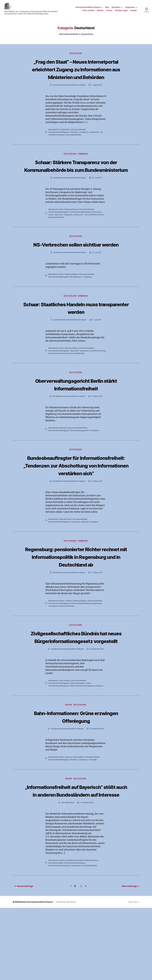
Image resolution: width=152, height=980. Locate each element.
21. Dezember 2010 (97, 714)
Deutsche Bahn (79, 822)
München (74, 825)
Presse (109, 12)
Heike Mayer (69, 876)
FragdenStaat (65, 141)
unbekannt (85, 556)
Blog (107, 9)
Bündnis (100, 12)
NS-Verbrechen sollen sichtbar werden (76, 267)
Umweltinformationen (57, 380)
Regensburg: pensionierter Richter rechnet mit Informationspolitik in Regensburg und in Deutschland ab (76, 599)
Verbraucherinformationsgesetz (83, 751)
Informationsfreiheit (79, 141)
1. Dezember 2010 (87, 876)
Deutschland (76, 57)
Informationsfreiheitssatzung (82, 231)
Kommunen (84, 165)
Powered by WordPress (69, 974)
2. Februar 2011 (97, 516)
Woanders (116, 9)
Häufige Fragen (121, 12)
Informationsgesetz (78, 748)
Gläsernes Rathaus (72, 228)
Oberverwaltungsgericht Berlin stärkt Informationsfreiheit (76, 411)
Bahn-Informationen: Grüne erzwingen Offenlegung (76, 782)
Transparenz (85, 143)
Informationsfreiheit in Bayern (88, 9)
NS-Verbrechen (77, 303)
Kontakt (134, 12)
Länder (51, 233)
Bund (62, 228)
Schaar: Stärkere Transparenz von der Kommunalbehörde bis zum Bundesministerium (76, 181)
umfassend (100, 751)
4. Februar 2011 (97, 423)
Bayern (63, 651)
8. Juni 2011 (97, 346)
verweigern (95, 556)
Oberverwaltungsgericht (80, 457)
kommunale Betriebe (74, 146)
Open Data (75, 143)
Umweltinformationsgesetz (59, 751)
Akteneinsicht (54, 141)
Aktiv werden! (88, 12)
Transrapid (93, 825)
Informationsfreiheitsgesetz (59, 143)
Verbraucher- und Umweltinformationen (90, 233)
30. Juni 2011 (97, 197)
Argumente (130, 9)
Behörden (64, 454)
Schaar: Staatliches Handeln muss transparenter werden (76, 334)
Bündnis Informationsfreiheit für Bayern (70, 96)
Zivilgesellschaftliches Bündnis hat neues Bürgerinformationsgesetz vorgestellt (76, 694)
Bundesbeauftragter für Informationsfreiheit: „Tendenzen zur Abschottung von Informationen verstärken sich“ (76, 496)
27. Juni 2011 (97, 279)
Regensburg (99, 653)
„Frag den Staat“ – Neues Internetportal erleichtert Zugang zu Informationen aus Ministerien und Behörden (76, 76)
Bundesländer (72, 933)
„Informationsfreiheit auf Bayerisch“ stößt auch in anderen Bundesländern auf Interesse (76, 860)
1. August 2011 (97, 96)
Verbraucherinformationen (76, 380)
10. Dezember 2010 (97, 794)
